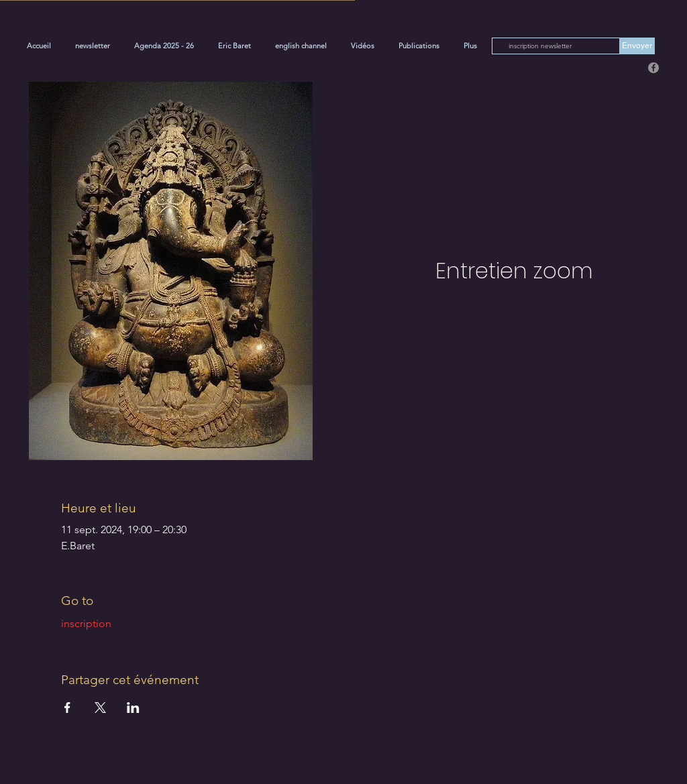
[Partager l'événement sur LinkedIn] (133, 708)
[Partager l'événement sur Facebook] (67, 708)
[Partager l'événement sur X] (100, 708)
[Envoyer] (637, 46)
